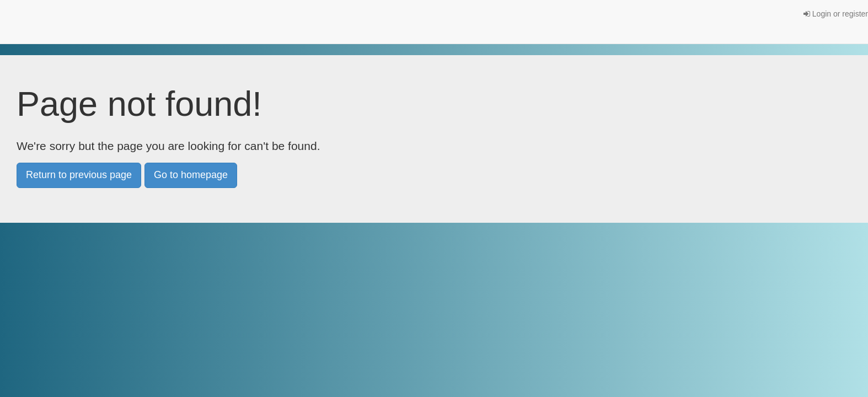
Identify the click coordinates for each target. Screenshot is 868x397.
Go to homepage (191, 175)
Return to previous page (79, 175)
